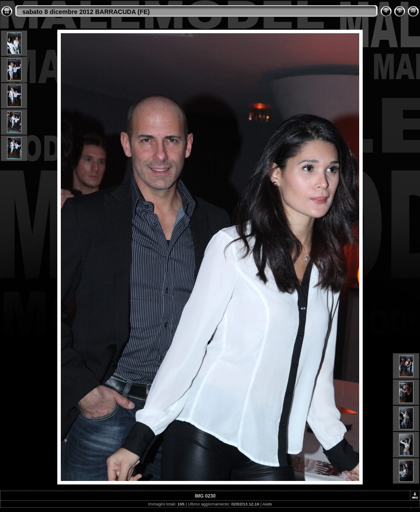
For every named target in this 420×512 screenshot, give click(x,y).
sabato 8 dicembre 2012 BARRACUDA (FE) (86, 12)
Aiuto (267, 504)
